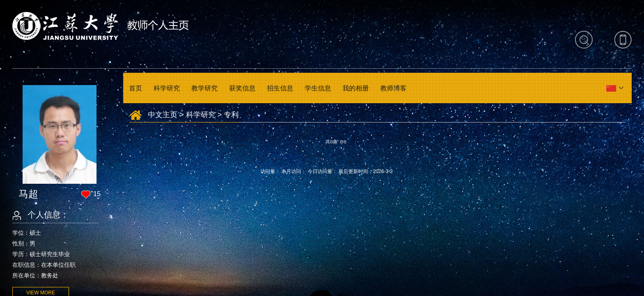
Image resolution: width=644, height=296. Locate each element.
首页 (136, 88)
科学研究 (167, 88)
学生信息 (318, 88)
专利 (231, 115)
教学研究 (205, 88)
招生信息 (280, 88)
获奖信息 (242, 88)
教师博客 (393, 88)
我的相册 (356, 88)
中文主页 (163, 115)
